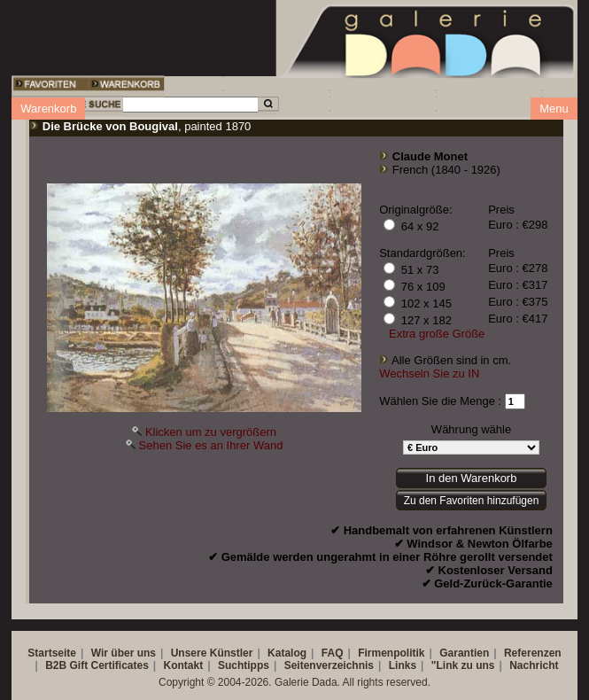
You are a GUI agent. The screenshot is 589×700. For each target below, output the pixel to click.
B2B (56, 665)
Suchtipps (244, 665)
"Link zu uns (463, 665)
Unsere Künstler (212, 653)
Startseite (52, 653)
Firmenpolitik (391, 653)
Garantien (464, 653)
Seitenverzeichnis (329, 665)
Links (403, 665)
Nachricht (534, 665)
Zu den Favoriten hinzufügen (472, 501)
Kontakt (184, 665)
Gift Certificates (108, 665)
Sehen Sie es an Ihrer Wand (211, 445)
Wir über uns (124, 653)
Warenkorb (48, 109)
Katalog (287, 653)
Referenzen (533, 653)
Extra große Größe (437, 334)
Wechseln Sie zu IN (429, 373)
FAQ (333, 653)
